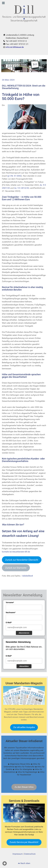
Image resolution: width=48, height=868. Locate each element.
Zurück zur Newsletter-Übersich (22, 560)
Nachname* (11, 612)
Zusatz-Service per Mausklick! (24, 842)
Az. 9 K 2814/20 (22, 188)
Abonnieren (24, 633)
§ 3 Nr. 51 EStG (14, 176)
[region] (24, 66)
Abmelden (24, 666)
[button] (4, 66)
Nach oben (24, 863)
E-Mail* (9, 622)
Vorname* (10, 602)
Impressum (18, 854)
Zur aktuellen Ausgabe (24, 727)
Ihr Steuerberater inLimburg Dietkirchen (16, 64)
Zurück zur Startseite (16, 568)
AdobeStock (27, 576)
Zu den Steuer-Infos (24, 787)
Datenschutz (30, 854)
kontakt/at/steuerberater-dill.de (16, 552)
